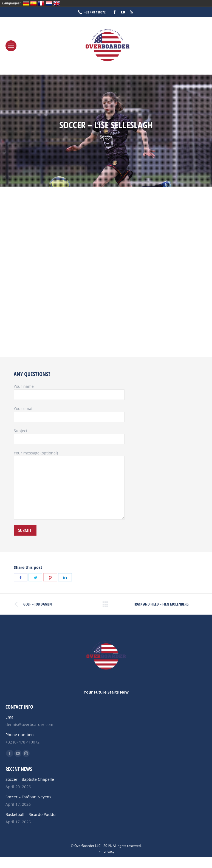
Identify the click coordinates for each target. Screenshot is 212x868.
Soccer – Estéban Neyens (28, 797)
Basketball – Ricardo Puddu (31, 814)
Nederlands (49, 3)
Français (41, 3)
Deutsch (26, 3)
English (56, 3)
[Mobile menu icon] (11, 46)
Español (33, 3)
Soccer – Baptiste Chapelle (30, 779)
